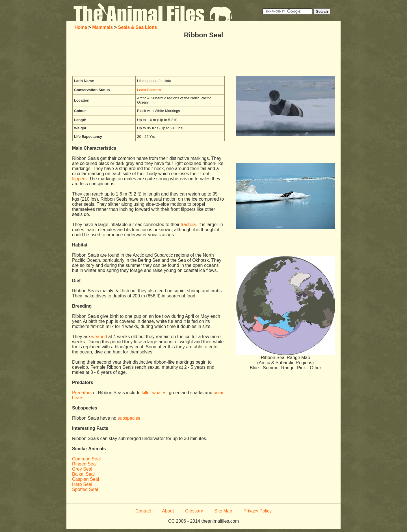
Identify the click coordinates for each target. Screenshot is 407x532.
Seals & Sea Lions (138, 27)
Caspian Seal (85, 479)
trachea (188, 225)
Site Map (223, 511)
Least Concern (149, 90)
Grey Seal (82, 469)
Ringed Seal (84, 464)
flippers (79, 179)
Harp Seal (82, 484)
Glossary (194, 511)
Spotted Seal (85, 489)
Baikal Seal (83, 474)
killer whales (154, 393)
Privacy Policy (257, 511)
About (168, 511)
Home (81, 27)
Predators (82, 393)
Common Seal (86, 459)
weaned (99, 337)
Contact (143, 511)
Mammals (102, 27)
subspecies (129, 418)
